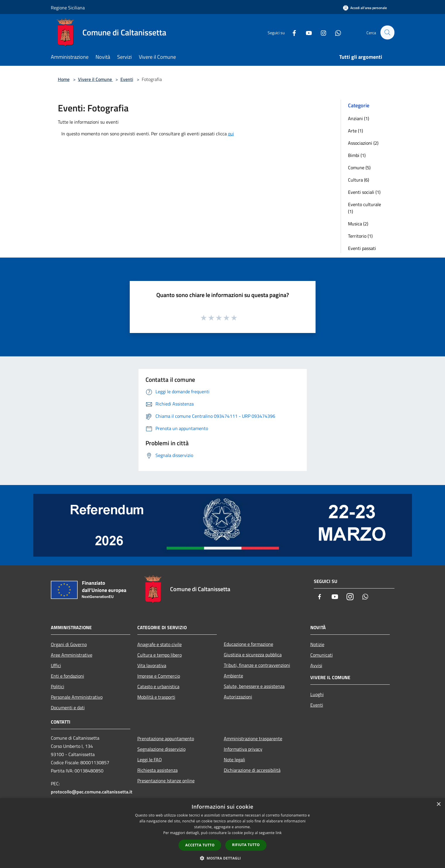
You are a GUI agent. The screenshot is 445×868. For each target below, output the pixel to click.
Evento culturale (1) (365, 208)
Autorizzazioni (238, 697)
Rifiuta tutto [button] (246, 845)
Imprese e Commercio (159, 676)
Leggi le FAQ (150, 760)
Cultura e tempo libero (160, 655)
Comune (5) (359, 168)
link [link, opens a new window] (279, 833)
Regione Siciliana (68, 8)
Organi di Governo (69, 644)
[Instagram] (321, 32)
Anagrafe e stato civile (160, 644)
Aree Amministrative (72, 655)
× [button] (438, 804)
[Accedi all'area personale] (365, 8)
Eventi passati (362, 248)
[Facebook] (292, 32)
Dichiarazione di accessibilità (252, 770)
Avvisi (316, 665)
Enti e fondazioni (67, 676)
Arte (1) (355, 131)
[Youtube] (306, 32)
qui (231, 134)
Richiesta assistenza (157, 770)
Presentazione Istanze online (166, 781)
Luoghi (317, 694)
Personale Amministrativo (77, 697)
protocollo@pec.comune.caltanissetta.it (92, 792)
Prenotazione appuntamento (166, 738)
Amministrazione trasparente (253, 738)
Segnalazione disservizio (161, 749)
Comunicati (322, 655)
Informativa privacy (243, 749)
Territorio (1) (360, 236)
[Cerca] (387, 32)
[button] (223, 858)
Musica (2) (358, 224)
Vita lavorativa (152, 665)
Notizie (317, 644)
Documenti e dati (68, 707)
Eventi (127, 79)
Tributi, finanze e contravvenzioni (257, 665)
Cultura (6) (359, 180)
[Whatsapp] (335, 32)
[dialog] (222, 833)
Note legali (234, 760)
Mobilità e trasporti (156, 697)
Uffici (56, 665)
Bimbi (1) (357, 155)
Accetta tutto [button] (200, 845)
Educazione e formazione (249, 644)
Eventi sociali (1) (364, 192)
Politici (58, 686)
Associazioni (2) (363, 143)
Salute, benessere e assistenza (254, 686)
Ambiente (233, 676)
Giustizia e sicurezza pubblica (253, 655)
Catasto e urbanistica (158, 686)
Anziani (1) (359, 118)
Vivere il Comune (96, 79)
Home (64, 79)
